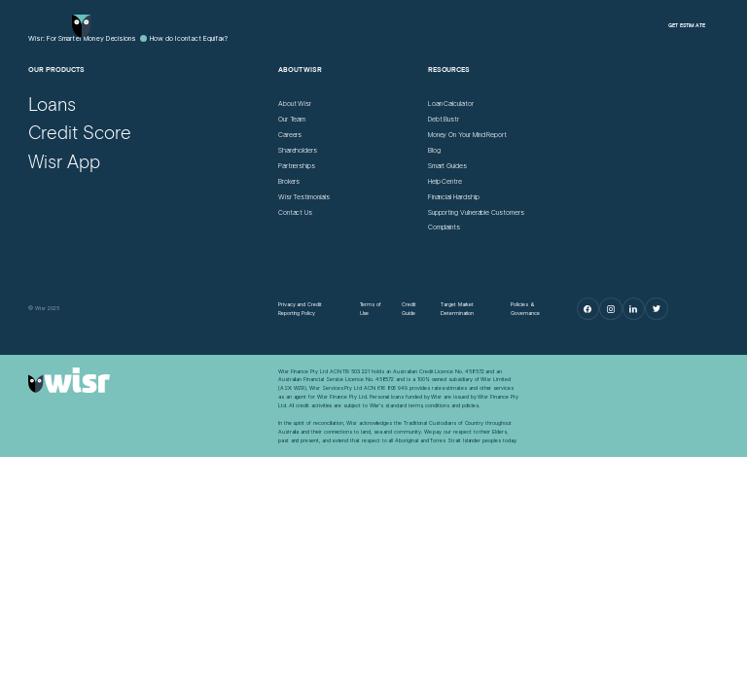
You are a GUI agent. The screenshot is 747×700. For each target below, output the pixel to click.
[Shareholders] (298, 151)
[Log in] (625, 25)
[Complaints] (444, 228)
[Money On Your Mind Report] (467, 136)
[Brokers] (289, 182)
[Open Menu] (37, 26)
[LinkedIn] (634, 309)
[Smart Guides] (447, 167)
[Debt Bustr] (444, 120)
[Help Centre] (445, 182)
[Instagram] (610, 309)
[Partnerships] (297, 167)
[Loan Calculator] (451, 105)
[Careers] (290, 136)
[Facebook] (588, 309)
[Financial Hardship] (454, 198)
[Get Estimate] (686, 26)
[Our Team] (292, 120)
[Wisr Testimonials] (304, 198)
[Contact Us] (295, 213)
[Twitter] (656, 309)
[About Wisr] (295, 105)
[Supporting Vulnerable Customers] (476, 213)
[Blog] (434, 151)
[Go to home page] (82, 26)
